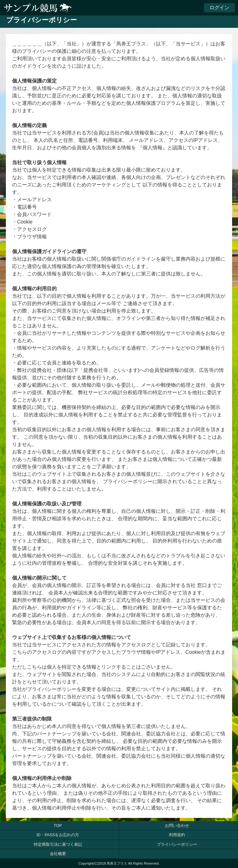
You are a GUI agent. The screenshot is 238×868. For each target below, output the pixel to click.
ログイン (219, 8)
